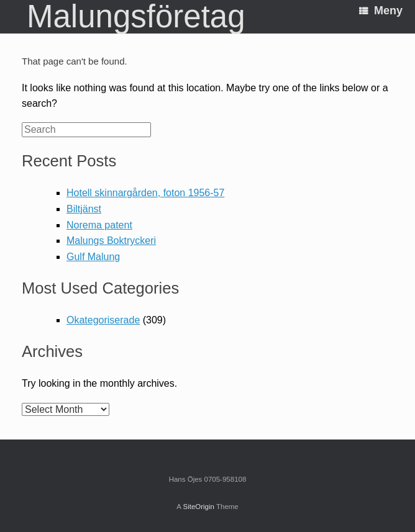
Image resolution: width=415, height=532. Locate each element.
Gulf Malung (93, 257)
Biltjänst (84, 209)
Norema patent (99, 225)
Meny (381, 11)
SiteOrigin (198, 507)
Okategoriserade (103, 320)
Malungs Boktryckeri (111, 241)
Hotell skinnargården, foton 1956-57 (145, 193)
